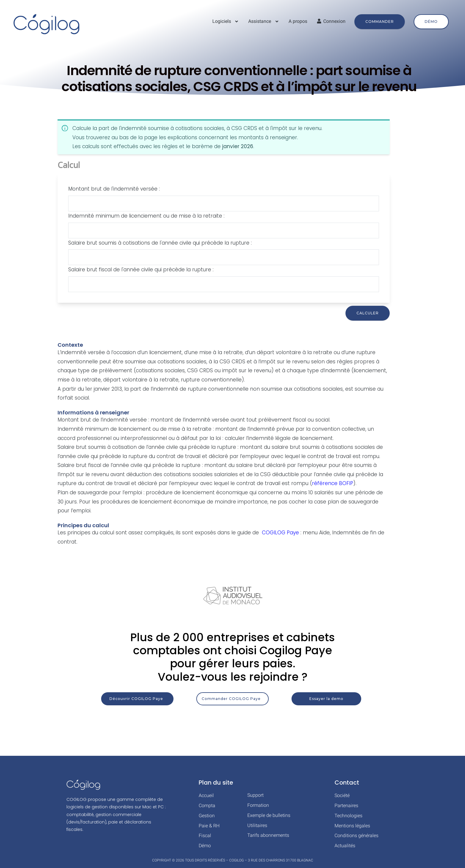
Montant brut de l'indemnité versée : (114, 189)
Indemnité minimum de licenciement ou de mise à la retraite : (146, 216)
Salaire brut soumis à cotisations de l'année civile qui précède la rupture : (160, 243)
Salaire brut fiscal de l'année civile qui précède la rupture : (141, 270)
